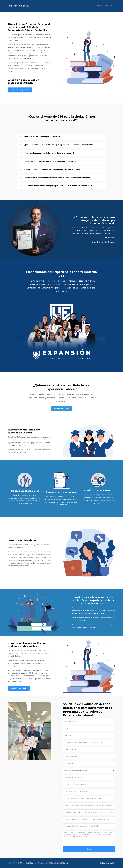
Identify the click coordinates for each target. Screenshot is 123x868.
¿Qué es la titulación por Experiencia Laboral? (42, 137)
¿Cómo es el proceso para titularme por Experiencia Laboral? (49, 153)
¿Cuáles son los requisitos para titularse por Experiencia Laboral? (50, 161)
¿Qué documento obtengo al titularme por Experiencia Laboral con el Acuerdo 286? (58, 145)
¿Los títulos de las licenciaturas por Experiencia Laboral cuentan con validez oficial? (58, 186)
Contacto (99, 6)
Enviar (89, 849)
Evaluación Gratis (61, 408)
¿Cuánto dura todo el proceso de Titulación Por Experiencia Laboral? (52, 169)
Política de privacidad (108, 863)
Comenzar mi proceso (20, 90)
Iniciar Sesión (110, 6)
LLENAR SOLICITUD (19, 688)
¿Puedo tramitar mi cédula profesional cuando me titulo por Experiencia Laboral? (57, 178)
